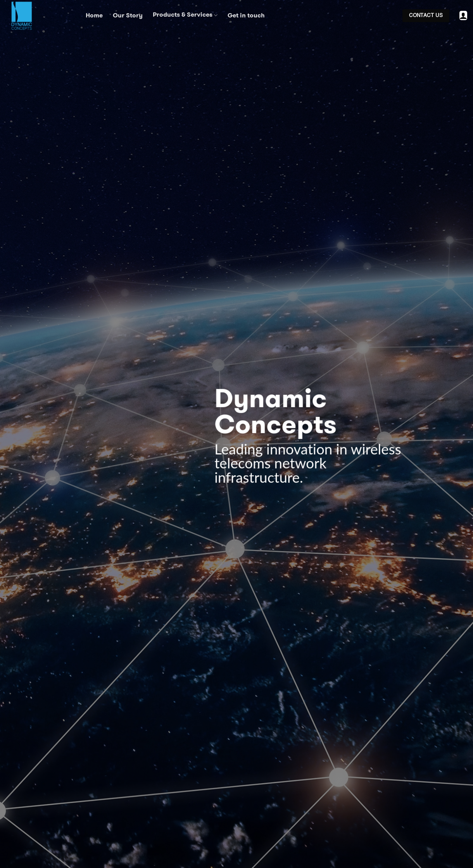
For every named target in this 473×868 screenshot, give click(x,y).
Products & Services (185, 15)
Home (94, 15)
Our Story (128, 15)
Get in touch (246, 15)
